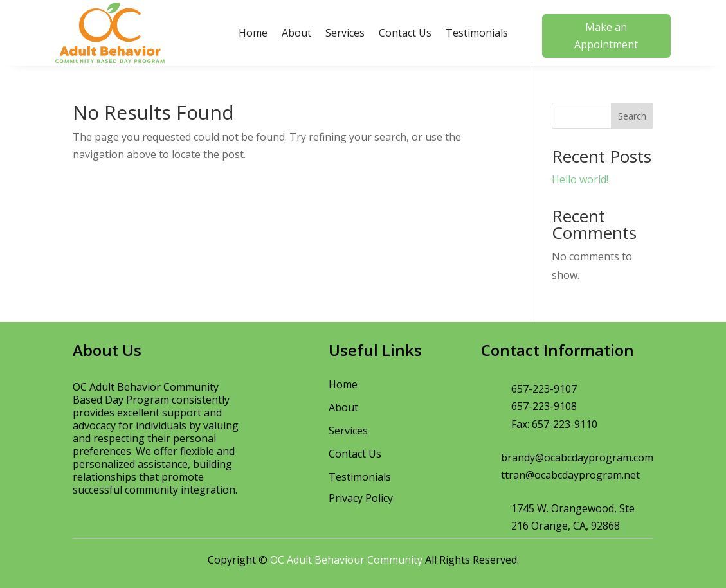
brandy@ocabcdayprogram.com (577, 458)
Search (632, 116)
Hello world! (580, 179)
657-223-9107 (544, 389)
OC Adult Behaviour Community (346, 560)
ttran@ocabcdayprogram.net (570, 475)
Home (253, 33)
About (296, 33)
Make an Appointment (606, 36)
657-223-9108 (544, 406)
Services (345, 33)
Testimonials (477, 33)
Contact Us (405, 33)
